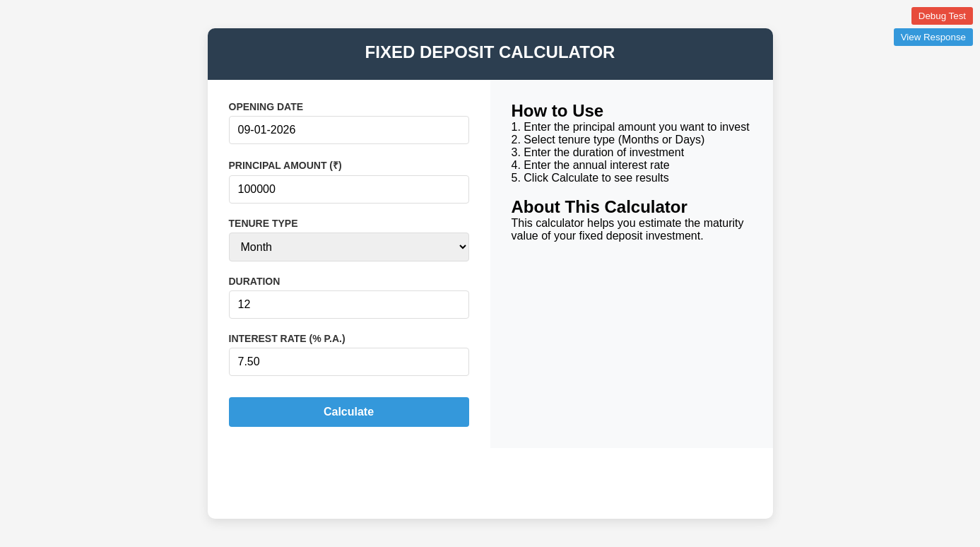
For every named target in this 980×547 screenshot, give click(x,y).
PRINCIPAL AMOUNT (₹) (285, 165)
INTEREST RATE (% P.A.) (287, 339)
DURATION (255, 281)
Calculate (349, 412)
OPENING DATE (266, 107)
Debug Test (942, 16)
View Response (933, 37)
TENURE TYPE (264, 223)
